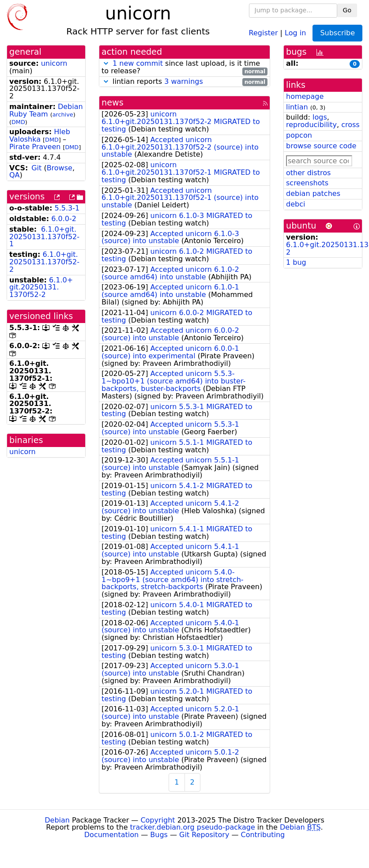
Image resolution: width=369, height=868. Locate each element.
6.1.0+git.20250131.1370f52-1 (44, 237)
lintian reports (184, 82)
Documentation (111, 835)
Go (347, 10)
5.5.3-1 (67, 208)
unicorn (54, 63)
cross (350, 125)
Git (36, 168)
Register (264, 32)
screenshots (307, 183)
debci (296, 204)
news (113, 103)
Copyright (158, 820)
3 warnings (184, 81)
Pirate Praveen (35, 147)
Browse (60, 168)
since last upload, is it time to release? (184, 68)
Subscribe (337, 33)
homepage (305, 96)
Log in (295, 32)
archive (63, 115)
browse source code (321, 146)
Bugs (159, 835)
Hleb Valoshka (40, 135)
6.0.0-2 (64, 219)
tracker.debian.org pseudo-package (193, 827)
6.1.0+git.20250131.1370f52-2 (44, 262)
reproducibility (311, 125)
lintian (297, 107)
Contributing (263, 835)
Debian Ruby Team (46, 110)
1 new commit (138, 63)
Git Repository (204, 835)
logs (320, 117)
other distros (308, 173)
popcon (299, 135)
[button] (106, 63)
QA (15, 175)
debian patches (313, 194)
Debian (57, 820)
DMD (18, 122)
